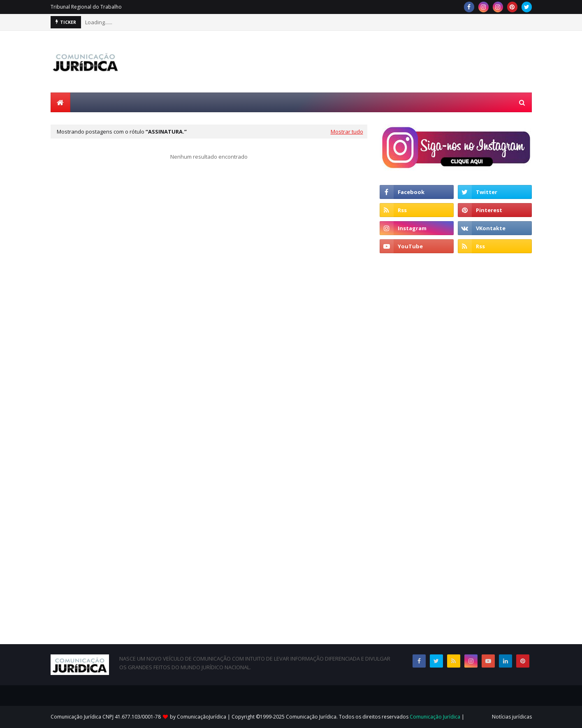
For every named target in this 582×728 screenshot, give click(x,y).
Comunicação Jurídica (435, 717)
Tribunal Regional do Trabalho (86, 7)
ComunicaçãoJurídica (202, 717)
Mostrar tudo (347, 132)
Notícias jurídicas (512, 717)
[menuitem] (60, 102)
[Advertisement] (382, 62)
